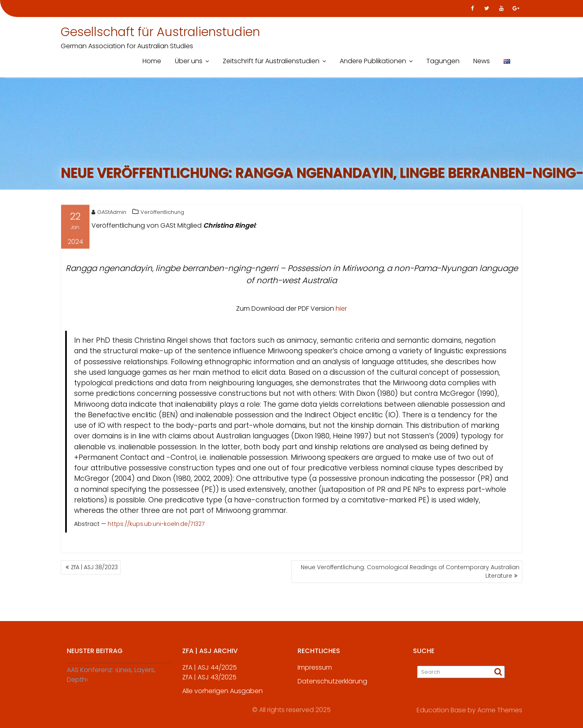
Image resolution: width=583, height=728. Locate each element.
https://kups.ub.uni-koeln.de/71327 (156, 525)
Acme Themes (500, 710)
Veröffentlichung (162, 213)
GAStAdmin (109, 213)
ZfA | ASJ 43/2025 (209, 681)
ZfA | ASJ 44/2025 (210, 671)
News (482, 61)
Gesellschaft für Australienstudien (160, 32)
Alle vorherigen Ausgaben (222, 695)
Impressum (315, 671)
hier (341, 310)
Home (152, 61)
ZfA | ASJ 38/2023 (94, 567)
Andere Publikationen (373, 61)
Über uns (189, 61)
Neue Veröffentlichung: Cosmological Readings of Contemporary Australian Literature (410, 571)
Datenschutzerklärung (332, 685)
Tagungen (443, 61)
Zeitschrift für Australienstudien (271, 61)
